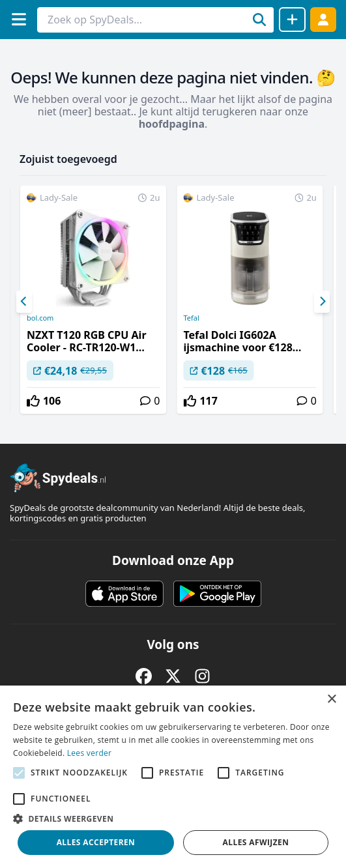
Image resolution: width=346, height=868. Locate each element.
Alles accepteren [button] (96, 842)
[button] (173, 818)
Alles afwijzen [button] (256, 842)
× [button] (331, 700)
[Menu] (19, 19)
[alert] (173, 777)
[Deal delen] (292, 20)
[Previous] (24, 302)
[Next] (322, 302)
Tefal (191, 318)
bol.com (40, 318)
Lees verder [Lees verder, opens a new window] (90, 753)
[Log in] (323, 19)
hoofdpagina (172, 124)
